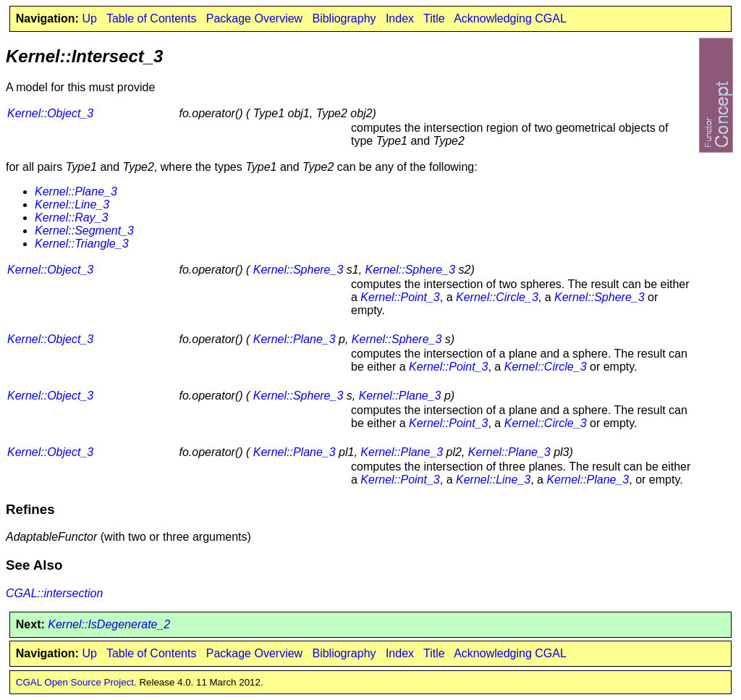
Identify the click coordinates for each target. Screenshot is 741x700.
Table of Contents (152, 18)
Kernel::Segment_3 (84, 231)
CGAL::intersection (54, 593)
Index (400, 18)
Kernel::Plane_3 (76, 191)
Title (434, 18)
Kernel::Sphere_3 (298, 270)
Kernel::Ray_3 (71, 218)
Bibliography (344, 18)
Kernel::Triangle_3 (82, 244)
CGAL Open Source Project (75, 682)
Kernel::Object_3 (50, 113)
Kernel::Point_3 (400, 297)
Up (89, 18)
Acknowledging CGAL (510, 18)
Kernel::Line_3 (72, 204)
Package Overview (254, 18)
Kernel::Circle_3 (497, 297)
